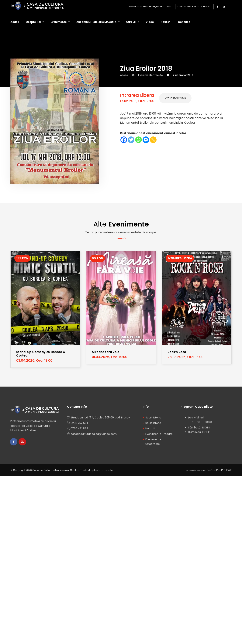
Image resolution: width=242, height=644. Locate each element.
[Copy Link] (153, 140)
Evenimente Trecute (150, 75)
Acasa (15, 22)
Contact (184, 22)
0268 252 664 (185, 7)
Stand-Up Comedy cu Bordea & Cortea (41, 354)
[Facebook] (124, 140)
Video (150, 22)
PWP (229, 470)
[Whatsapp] (138, 140)
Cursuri (131, 22)
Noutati (166, 22)
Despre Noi (34, 22)
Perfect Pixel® (215, 470)
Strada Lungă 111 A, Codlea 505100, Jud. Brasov (100, 418)
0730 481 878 (202, 7)
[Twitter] (131, 140)
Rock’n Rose (177, 352)
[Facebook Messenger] (146, 140)
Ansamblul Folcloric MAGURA (97, 22)
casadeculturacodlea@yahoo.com (150, 7)
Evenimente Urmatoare (153, 442)
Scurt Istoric (153, 418)
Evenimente (59, 22)
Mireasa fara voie (106, 352)
